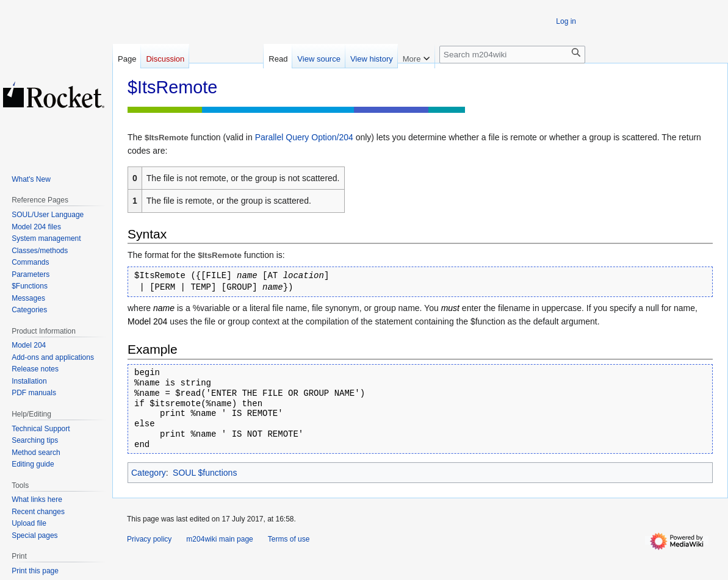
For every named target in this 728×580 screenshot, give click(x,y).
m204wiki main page (219, 539)
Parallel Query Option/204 (304, 137)
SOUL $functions (205, 473)
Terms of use (289, 539)
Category (149, 473)
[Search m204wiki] (512, 55)
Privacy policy (149, 539)
